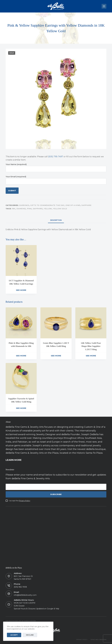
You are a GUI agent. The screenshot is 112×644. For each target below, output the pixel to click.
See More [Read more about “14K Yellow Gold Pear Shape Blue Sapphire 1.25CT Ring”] (91, 356)
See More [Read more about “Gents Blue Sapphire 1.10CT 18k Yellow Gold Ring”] (56, 356)
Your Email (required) (56, 179)
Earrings (24, 205)
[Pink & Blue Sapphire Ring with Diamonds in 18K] (21, 323)
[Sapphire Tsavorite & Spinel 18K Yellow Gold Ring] (21, 378)
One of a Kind (73, 205)
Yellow (48, 209)
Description (56, 220)
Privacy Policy (25, 501)
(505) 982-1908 (20, 587)
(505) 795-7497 (56, 157)
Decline (27, 635)
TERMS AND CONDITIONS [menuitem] (98, 640)
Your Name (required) (56, 167)
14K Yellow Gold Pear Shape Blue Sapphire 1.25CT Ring (91, 346)
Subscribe (56, 494)
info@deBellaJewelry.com (25, 595)
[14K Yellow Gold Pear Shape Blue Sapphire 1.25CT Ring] (91, 323)
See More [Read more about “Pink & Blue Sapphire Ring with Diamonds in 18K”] (21, 356)
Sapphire (86, 205)
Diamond (21, 209)
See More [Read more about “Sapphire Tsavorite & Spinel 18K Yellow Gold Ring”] (21, 408)
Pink (29, 209)
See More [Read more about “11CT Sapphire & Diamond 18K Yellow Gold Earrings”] (21, 290)
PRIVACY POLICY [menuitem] (82, 640)
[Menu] (104, 6)
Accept (13, 635)
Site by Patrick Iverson (27, 621)
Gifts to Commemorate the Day (47, 205)
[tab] (56, 220)
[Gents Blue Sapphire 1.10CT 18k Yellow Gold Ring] (56, 323)
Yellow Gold (60, 209)
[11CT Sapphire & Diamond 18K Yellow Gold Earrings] (21, 261)
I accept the (19, 501)
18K (14, 209)
